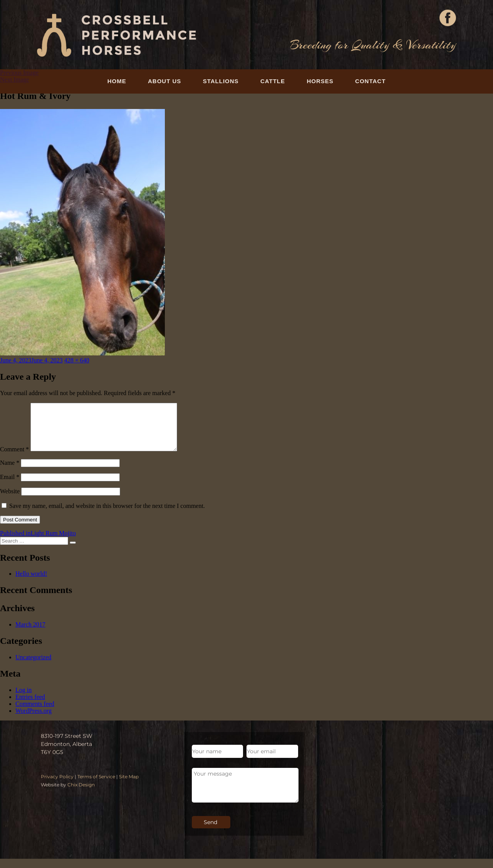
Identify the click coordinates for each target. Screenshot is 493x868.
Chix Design (81, 794)
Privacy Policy (57, 786)
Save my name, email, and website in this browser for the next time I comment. (107, 515)
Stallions (221, 81)
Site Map (129, 786)
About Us (164, 81)
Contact (370, 81)
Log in (23, 699)
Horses (320, 81)
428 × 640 (77, 360)
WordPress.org (34, 720)
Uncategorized (33, 666)
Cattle (273, 81)
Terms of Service (96, 786)
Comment (14, 458)
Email (10, 486)
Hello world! (31, 583)
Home (117, 81)
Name (10, 472)
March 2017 (30, 634)
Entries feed (30, 706)
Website (10, 500)
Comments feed (35, 713)
